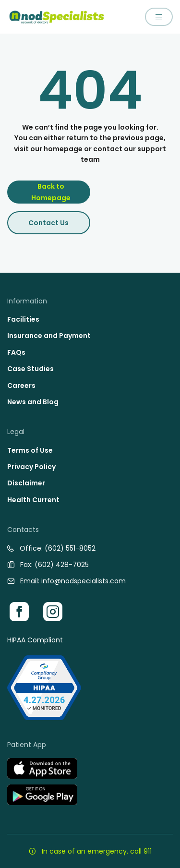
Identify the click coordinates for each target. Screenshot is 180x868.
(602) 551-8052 (70, 548)
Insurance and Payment (49, 336)
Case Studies (30, 369)
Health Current (33, 500)
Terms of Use (30, 450)
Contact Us (48, 223)
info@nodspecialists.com (84, 581)
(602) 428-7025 (62, 565)
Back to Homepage (51, 192)
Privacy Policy (31, 467)
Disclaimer (26, 483)
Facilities (23, 319)
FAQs (16, 352)
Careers (21, 386)
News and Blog (33, 402)
